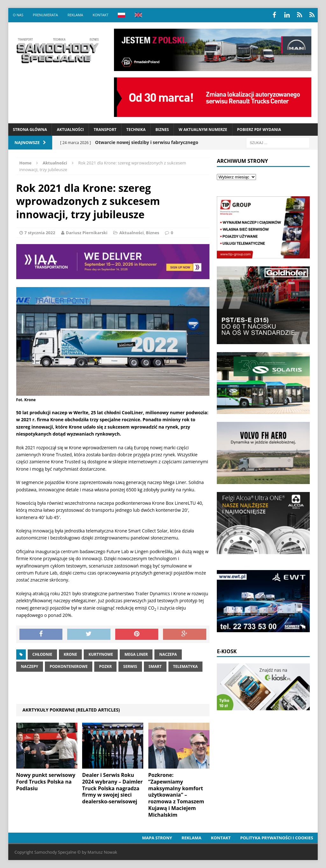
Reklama (75, 15)
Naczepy (30, 666)
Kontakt (100, 15)
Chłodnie (43, 654)
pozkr (105, 666)
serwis (130, 666)
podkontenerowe (69, 666)
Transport (105, 130)
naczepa (168, 654)
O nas (18, 15)
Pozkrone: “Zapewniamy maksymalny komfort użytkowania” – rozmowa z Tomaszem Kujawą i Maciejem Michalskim (176, 795)
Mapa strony (157, 838)
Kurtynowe (101, 654)
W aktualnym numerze (203, 130)
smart (155, 666)
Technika (136, 130)
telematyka (185, 666)
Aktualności (70, 130)
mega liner (136, 654)
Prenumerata (45, 15)
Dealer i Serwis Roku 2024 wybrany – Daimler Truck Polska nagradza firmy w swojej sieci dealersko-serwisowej (112, 788)
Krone (70, 654)
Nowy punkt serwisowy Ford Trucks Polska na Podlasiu (46, 782)
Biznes (162, 130)
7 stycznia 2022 (40, 233)
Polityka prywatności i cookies (277, 838)
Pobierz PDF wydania (259, 130)
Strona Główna (30, 130)
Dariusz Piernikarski (87, 233)
